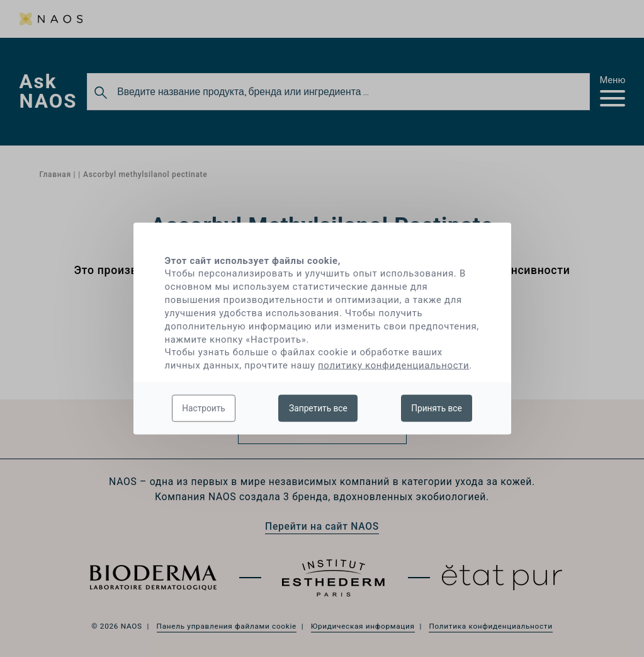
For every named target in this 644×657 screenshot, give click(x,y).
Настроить (204, 408)
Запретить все (318, 408)
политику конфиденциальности (393, 365)
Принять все (437, 408)
